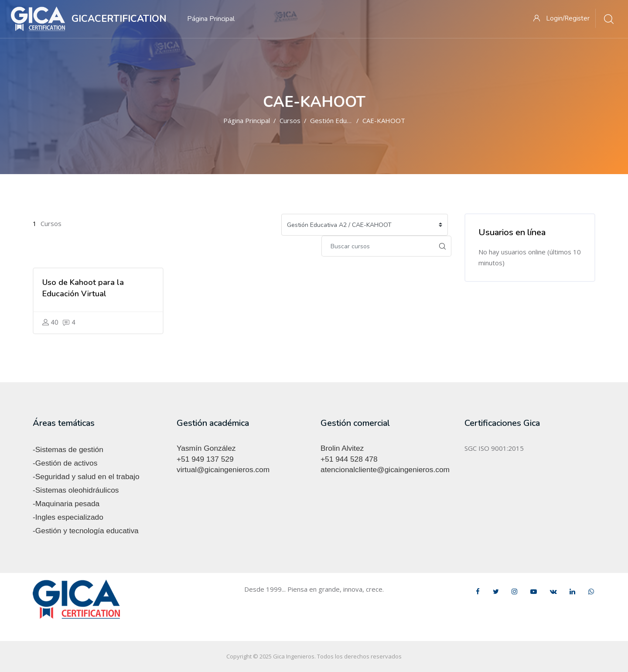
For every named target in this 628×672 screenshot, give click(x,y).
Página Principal (247, 120)
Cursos (290, 120)
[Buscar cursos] (378, 246)
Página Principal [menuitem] (211, 19)
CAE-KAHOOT (384, 120)
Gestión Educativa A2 (342, 120)
